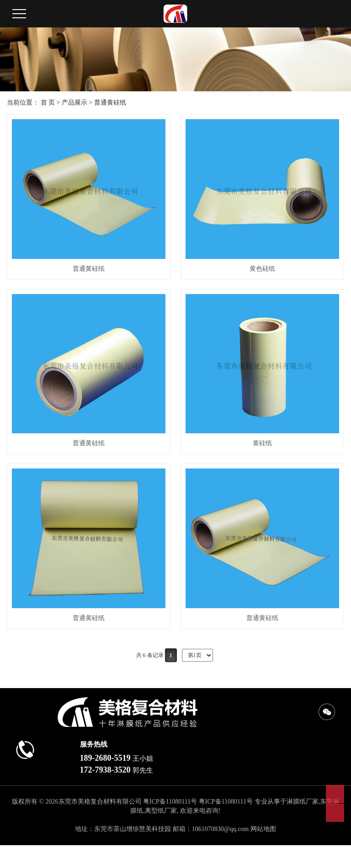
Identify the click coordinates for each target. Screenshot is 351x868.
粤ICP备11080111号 (170, 802)
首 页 (48, 103)
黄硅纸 (262, 443)
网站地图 (263, 829)
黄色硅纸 (262, 269)
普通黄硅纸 (110, 103)
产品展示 (74, 103)
